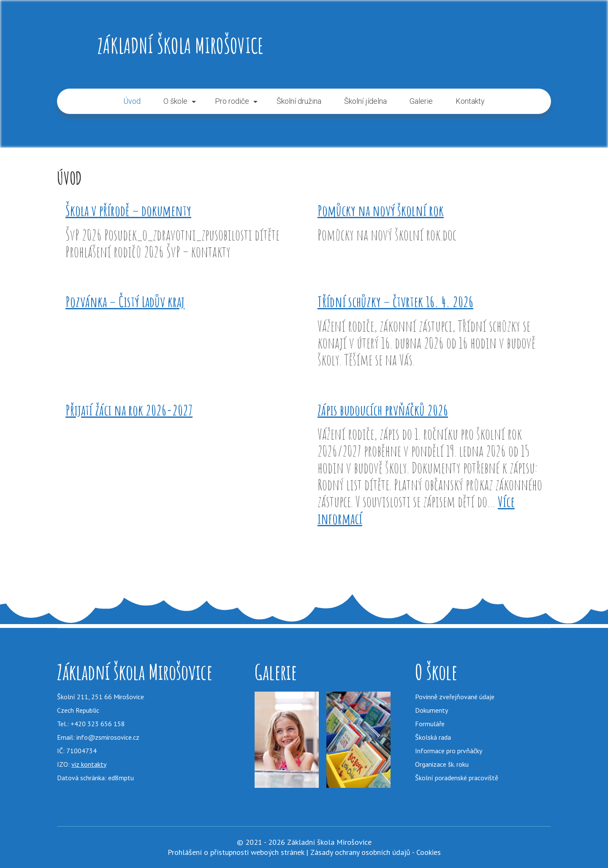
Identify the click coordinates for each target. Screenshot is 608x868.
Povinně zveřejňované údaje (455, 697)
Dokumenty (432, 710)
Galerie (421, 101)
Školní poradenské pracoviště (457, 778)
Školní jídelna (365, 101)
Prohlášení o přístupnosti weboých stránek (236, 852)
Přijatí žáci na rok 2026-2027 (129, 410)
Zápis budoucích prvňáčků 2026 (383, 410)
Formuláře (430, 724)
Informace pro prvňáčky (449, 751)
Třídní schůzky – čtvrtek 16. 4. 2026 (395, 302)
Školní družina (299, 101)
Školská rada (433, 737)
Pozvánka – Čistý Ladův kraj (125, 302)
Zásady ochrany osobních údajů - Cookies (376, 852)
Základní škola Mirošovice (180, 45)
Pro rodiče (232, 101)
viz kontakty (89, 764)
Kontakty (470, 101)
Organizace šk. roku (442, 764)
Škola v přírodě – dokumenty (128, 210)
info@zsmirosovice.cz (108, 737)
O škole (175, 101)
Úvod (132, 101)
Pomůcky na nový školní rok (381, 210)
